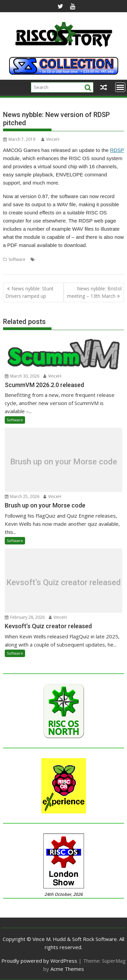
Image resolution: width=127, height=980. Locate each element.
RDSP (117, 150)
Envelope (63, 259)
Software (17, 259)
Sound (93, 259)
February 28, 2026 (25, 617)
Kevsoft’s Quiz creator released (64, 582)
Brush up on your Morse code (64, 462)
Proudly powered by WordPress (39, 961)
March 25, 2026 (22, 496)
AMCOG (44, 259)
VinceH (50, 139)
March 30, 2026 (22, 376)
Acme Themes (67, 969)
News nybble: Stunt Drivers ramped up (29, 292)
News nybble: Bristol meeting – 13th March (94, 292)
